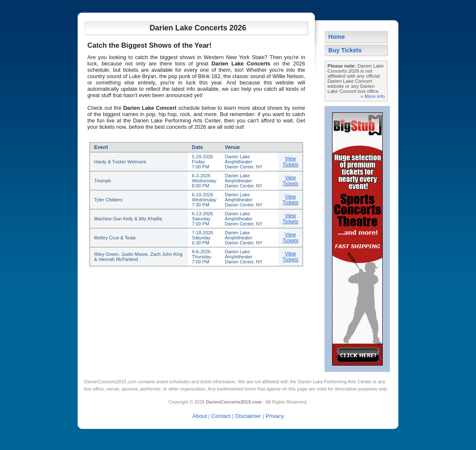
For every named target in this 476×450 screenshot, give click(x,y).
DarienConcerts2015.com (110, 382)
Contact (221, 416)
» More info (373, 96)
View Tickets (290, 162)
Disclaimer (248, 416)
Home (337, 37)
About (200, 416)
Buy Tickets (345, 50)
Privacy (275, 416)
